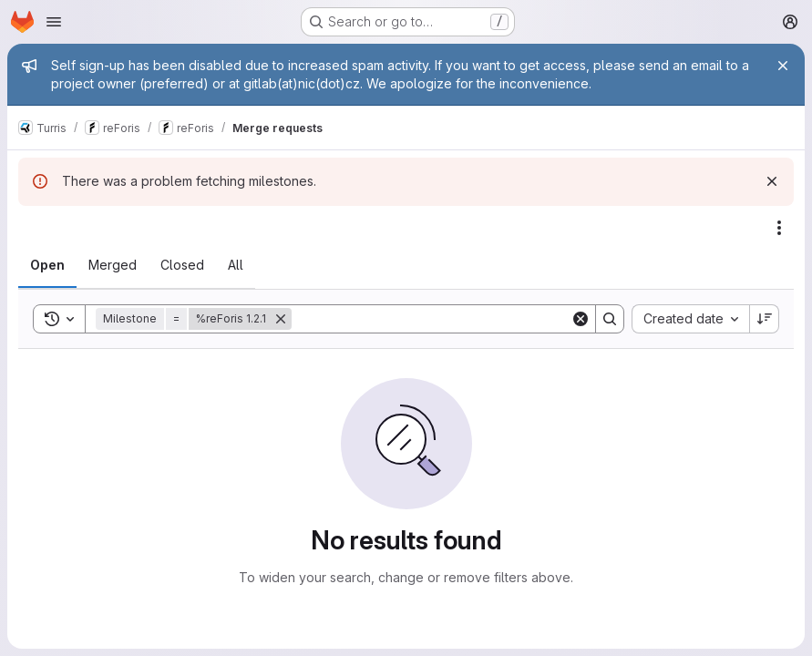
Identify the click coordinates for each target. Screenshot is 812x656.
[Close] (783, 66)
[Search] (431, 319)
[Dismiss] (772, 181)
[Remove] (281, 319)
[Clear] (581, 319)
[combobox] (690, 319)
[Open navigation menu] (54, 22)
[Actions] (779, 228)
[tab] (47, 265)
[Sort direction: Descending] (765, 319)
